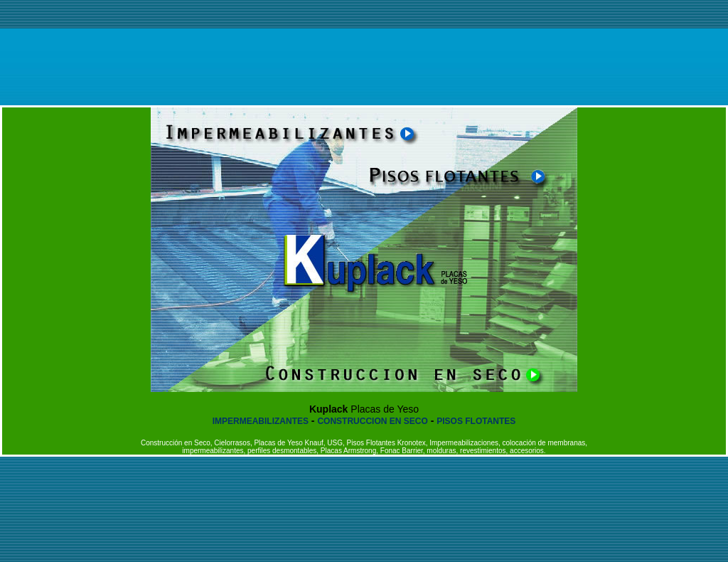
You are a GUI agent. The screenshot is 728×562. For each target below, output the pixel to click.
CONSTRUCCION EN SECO (372, 421)
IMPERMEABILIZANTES (261, 421)
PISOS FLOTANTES (476, 421)
